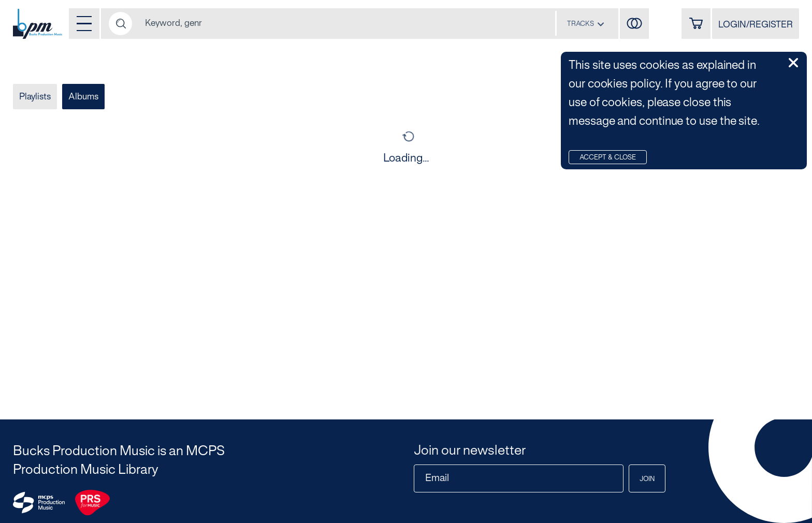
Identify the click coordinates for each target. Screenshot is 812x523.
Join (647, 480)
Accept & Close (608, 158)
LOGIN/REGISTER (756, 25)
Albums (83, 97)
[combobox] (586, 24)
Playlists (35, 97)
